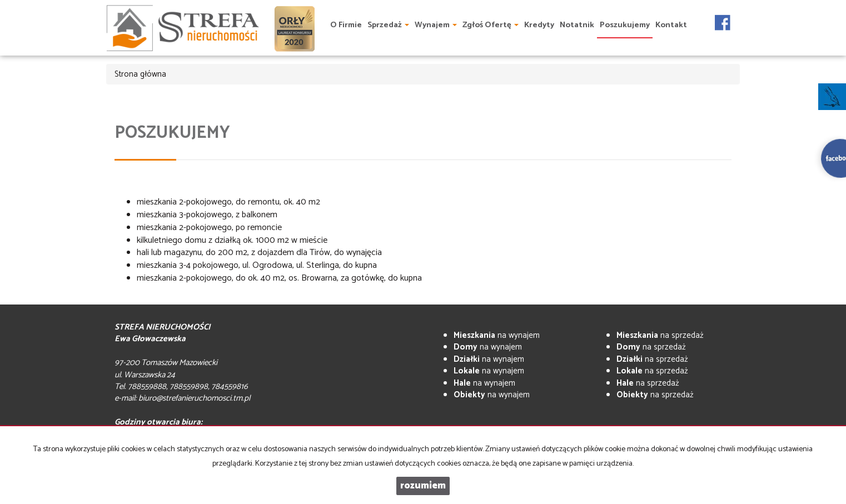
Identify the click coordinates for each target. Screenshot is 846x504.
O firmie (346, 25)
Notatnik (577, 25)
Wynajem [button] (436, 25)
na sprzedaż (660, 335)
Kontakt (671, 25)
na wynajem (497, 335)
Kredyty (539, 25)
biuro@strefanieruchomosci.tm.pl (194, 398)
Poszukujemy (625, 25)
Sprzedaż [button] (388, 25)
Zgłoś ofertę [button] (491, 25)
